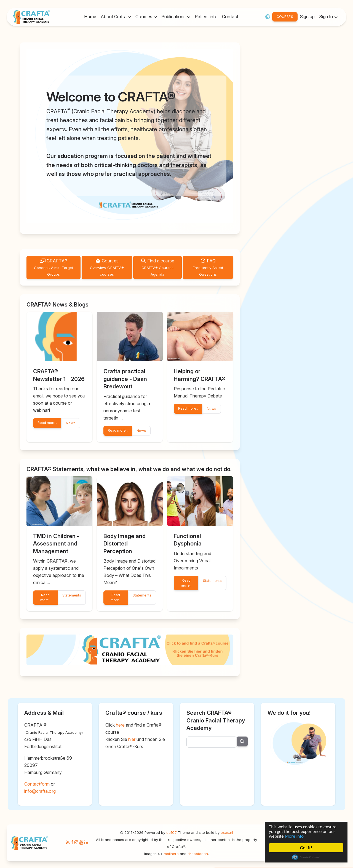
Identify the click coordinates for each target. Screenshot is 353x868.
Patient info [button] (206, 17)
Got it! (306, 848)
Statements (72, 595)
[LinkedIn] (86, 843)
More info (293, 836)
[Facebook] (72, 843)
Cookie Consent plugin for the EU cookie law (306, 859)
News (71, 423)
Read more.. (47, 423)
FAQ (208, 267)
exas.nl (227, 832)
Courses (107, 267)
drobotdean (198, 854)
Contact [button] (230, 17)
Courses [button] (144, 17)
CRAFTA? (54, 267)
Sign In (327, 17)
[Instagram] (76, 843)
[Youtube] (81, 843)
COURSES (285, 17)
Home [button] (90, 17)
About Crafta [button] (114, 17)
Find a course (158, 267)
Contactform (37, 784)
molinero (171, 854)
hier (132, 739)
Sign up (307, 17)
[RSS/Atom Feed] (68, 843)
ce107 (172, 832)
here (120, 725)
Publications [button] (174, 17)
